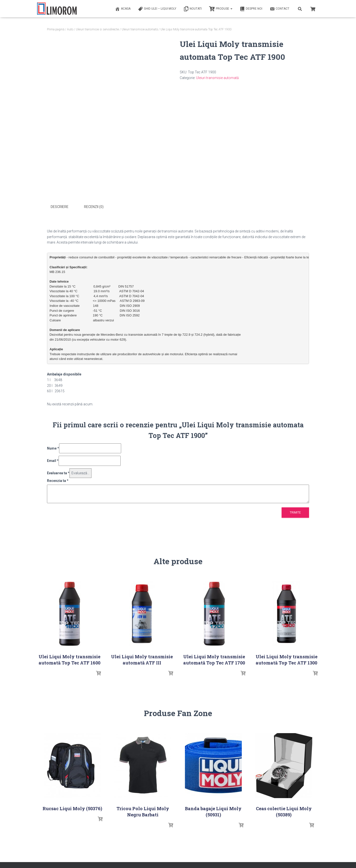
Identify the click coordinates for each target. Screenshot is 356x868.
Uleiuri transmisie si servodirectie (97, 29)
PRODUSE (221, 9)
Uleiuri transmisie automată (140, 29)
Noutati (193, 9)
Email (53, 460)
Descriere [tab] (60, 207)
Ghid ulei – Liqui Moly (157, 9)
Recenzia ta (58, 480)
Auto (70, 29)
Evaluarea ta (58, 472)
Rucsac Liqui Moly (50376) (72, 807)
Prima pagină (56, 29)
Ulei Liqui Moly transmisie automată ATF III (142, 659)
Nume (53, 447)
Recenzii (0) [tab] (94, 207)
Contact (279, 9)
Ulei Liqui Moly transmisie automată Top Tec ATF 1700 (214, 659)
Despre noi (251, 9)
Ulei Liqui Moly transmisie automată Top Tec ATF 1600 (69, 659)
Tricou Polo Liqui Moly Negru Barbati (143, 811)
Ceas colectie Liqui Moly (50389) (284, 811)
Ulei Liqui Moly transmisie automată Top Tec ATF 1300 (287, 659)
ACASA (123, 9)
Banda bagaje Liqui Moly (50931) (213, 811)
